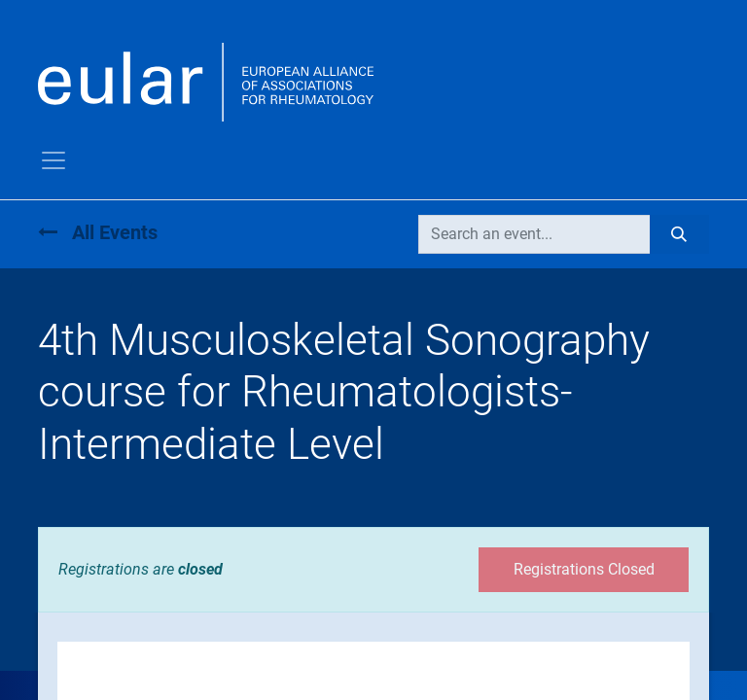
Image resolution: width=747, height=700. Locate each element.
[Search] (679, 234)
